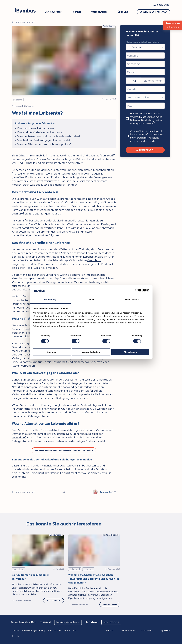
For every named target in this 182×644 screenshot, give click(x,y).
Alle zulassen (130, 352)
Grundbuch (94, 260)
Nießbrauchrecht (60, 206)
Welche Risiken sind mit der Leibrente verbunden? (49, 136)
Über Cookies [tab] (132, 300)
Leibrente (18, 159)
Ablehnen (52, 352)
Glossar (110, 631)
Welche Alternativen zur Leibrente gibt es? (44, 144)
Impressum (165, 631)
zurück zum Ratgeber (23, 22)
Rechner (76, 12)
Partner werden (127, 631)
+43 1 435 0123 (161, 5)
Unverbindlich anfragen (153, 12)
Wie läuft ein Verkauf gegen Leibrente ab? (44, 140)
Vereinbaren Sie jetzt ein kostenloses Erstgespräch (64, 450)
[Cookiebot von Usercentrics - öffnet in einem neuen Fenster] (137, 291)
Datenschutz (147, 631)
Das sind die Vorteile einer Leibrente (40, 132)
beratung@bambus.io (68, 622)
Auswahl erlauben (91, 352)
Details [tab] (91, 300)
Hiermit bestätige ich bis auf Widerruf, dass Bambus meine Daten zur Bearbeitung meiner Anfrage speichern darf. (144, 119)
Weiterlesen (53, 601)
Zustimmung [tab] (50, 300)
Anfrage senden (145, 150)
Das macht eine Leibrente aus (36, 128)
